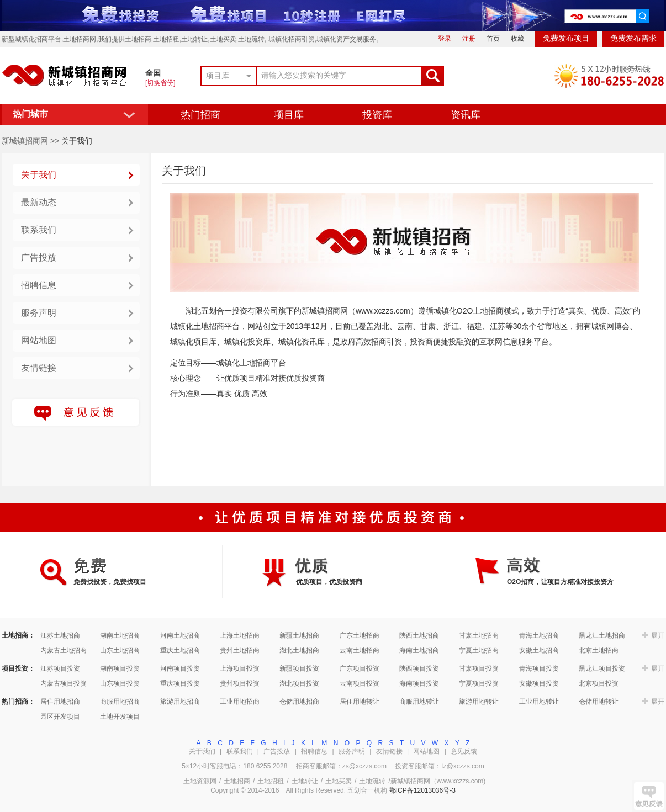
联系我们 (39, 230)
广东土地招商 (360, 635)
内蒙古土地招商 (64, 650)
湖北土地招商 (299, 650)
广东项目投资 (360, 668)
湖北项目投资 (299, 683)
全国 (153, 73)
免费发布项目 (566, 38)
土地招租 (271, 781)
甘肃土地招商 (479, 635)
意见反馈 (464, 751)
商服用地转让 (419, 702)
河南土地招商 (180, 635)
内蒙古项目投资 (64, 683)
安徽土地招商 (539, 650)
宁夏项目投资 (479, 683)
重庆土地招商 (180, 650)
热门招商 (200, 115)
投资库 (377, 115)
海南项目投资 (419, 683)
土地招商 (237, 781)
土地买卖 (339, 781)
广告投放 (39, 258)
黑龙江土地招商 (602, 635)
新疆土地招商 (299, 635)
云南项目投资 (360, 683)
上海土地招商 (240, 635)
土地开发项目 (120, 717)
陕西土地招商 (419, 635)
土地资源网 (200, 781)
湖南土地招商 (120, 635)
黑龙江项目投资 (602, 668)
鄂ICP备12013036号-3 (422, 790)
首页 (493, 39)
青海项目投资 (539, 668)
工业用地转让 (539, 702)
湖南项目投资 (120, 668)
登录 (445, 39)
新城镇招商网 (25, 141)
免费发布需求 (633, 38)
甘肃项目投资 (479, 668)
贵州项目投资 (240, 683)
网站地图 (39, 340)
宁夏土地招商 (479, 650)
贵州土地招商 (240, 650)
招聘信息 (39, 285)
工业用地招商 (240, 702)
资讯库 (466, 115)
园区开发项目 (60, 717)
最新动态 (39, 202)
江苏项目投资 (60, 668)
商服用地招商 (120, 702)
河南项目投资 (180, 668)
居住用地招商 (60, 702)
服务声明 (39, 313)
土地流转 (372, 781)
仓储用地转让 (599, 702)
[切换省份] (160, 83)
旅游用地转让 (479, 702)
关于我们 (39, 175)
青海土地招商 (539, 635)
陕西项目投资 (419, 668)
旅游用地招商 (180, 702)
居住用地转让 (360, 702)
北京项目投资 (599, 683)
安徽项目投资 (539, 683)
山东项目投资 (120, 683)
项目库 (289, 115)
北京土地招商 (599, 650)
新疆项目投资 (299, 668)
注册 (469, 39)
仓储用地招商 (299, 702)
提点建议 (649, 796)
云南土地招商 (360, 650)
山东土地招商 (120, 650)
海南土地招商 (419, 650)
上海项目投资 (240, 668)
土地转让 (305, 781)
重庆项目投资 (180, 683)
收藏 (517, 39)
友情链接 (39, 368)
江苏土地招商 (60, 635)
